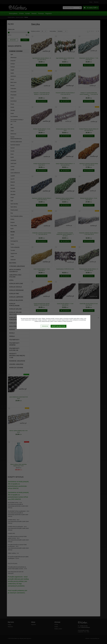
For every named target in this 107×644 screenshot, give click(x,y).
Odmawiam (45, 326)
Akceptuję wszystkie (58, 326)
